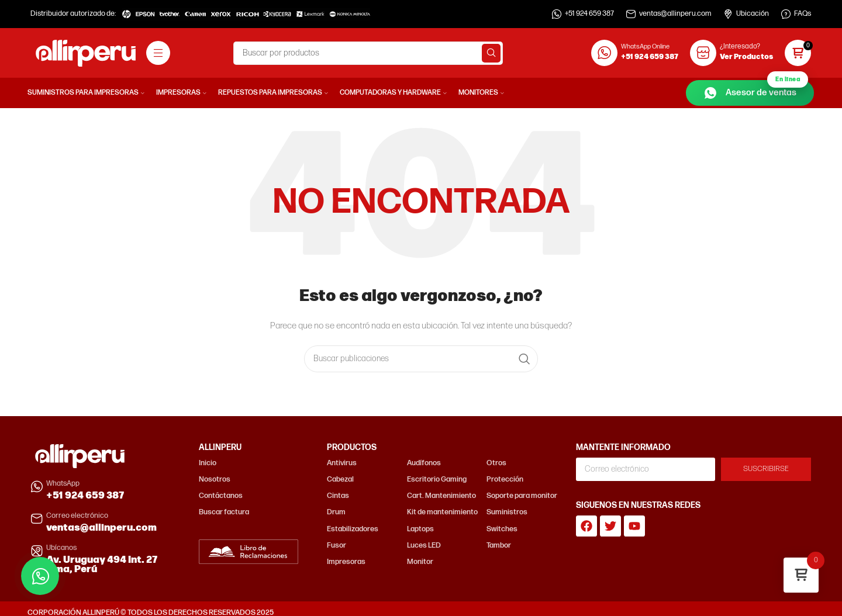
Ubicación (753, 14)
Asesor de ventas (756, 90)
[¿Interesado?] (703, 53)
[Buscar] (368, 53)
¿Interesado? (740, 46)
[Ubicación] (728, 14)
